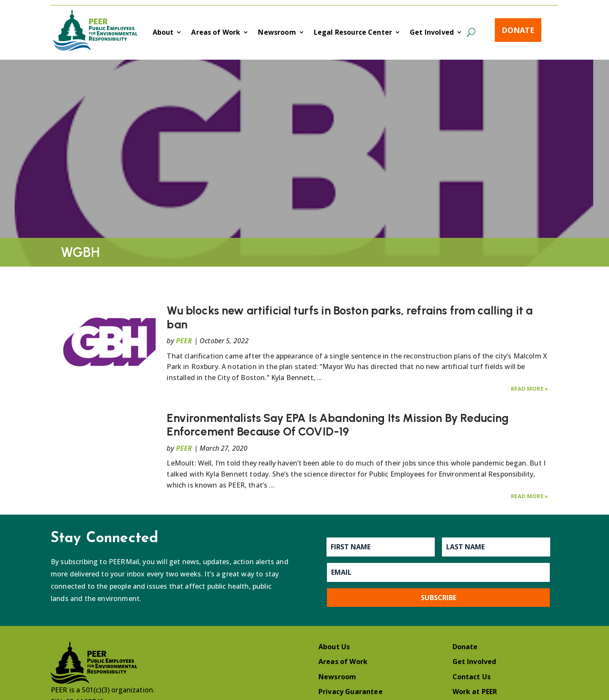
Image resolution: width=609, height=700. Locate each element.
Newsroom (277, 33)
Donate (518, 30)
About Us (334, 647)
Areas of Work (216, 33)
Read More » (529, 389)
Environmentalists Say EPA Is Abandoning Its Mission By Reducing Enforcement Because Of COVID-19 (338, 425)
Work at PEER (475, 692)
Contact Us (472, 677)
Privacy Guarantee (351, 692)
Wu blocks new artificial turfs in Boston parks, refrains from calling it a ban (350, 317)
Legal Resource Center (353, 33)
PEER (184, 341)
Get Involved (432, 33)
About (163, 33)
